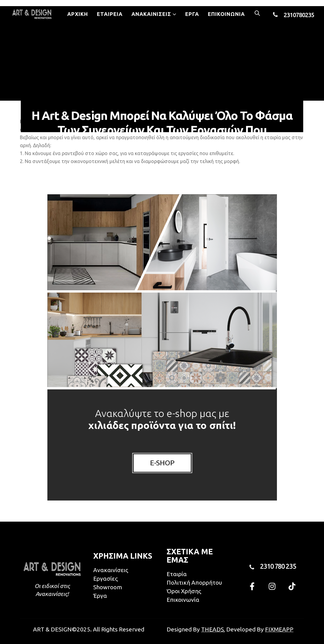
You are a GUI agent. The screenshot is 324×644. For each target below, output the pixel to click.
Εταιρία (177, 574)
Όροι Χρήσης (184, 591)
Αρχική (78, 14)
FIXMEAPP (279, 629)
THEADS (212, 629)
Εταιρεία (110, 14)
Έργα (192, 14)
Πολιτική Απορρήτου (194, 583)
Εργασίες (105, 579)
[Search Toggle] (257, 14)
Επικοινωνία (226, 14)
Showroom (108, 587)
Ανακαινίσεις (151, 14)
